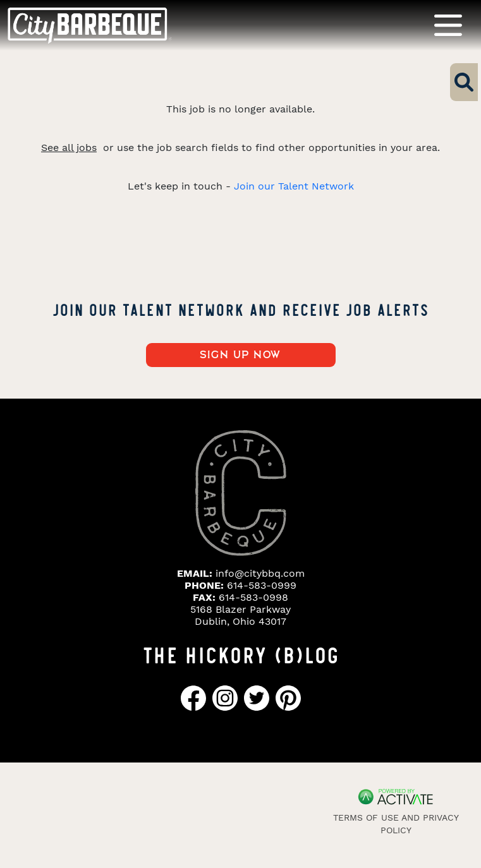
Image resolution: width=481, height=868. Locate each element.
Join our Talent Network (294, 186)
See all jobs (69, 148)
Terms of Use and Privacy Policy (396, 824)
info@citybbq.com (260, 573)
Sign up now (240, 355)
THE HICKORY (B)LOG (241, 654)
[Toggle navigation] (448, 25)
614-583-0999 (262, 585)
